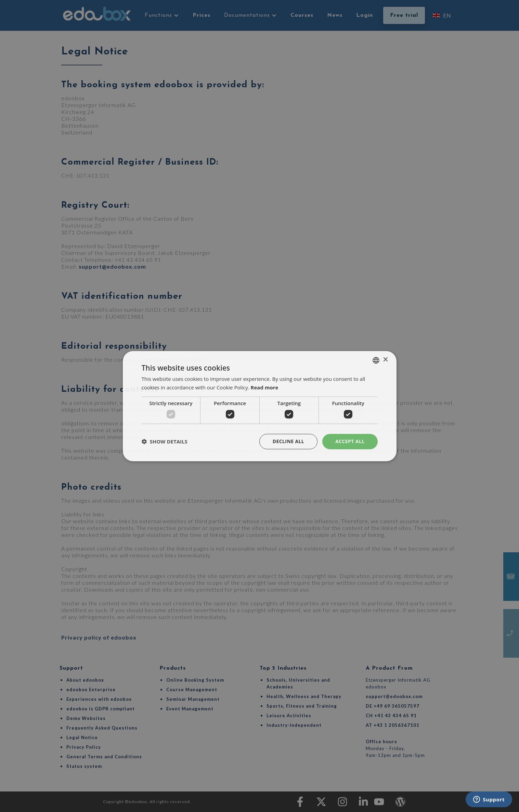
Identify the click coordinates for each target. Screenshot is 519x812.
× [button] (385, 360)
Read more (265, 387)
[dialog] (259, 406)
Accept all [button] (350, 441)
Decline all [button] (288, 441)
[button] (165, 441)
